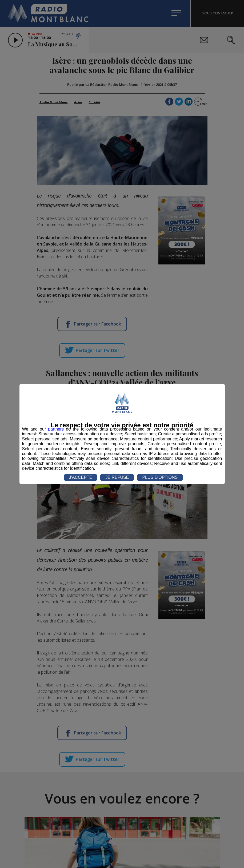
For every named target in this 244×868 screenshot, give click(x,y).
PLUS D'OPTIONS (160, 477)
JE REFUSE (117, 477)
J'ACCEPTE (81, 477)
